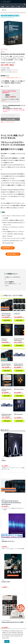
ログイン (8, 7)
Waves (6, 16)
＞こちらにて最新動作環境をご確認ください (11, 78)
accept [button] (7, 641)
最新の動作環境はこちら (13, 254)
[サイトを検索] (10, 10)
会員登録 (3, 7)
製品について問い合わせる (7, 122)
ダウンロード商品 (4, 49)
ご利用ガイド (13, 7)
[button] (3, 642)
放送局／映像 (16, 16)
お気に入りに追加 (10, 119)
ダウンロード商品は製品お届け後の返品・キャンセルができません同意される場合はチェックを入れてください (14, 108)
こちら (16, 72)
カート (23, 7)
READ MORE (7, 320)
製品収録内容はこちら (8, 248)
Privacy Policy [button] (6, 638)
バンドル (10, 16)
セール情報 (18, 7)
